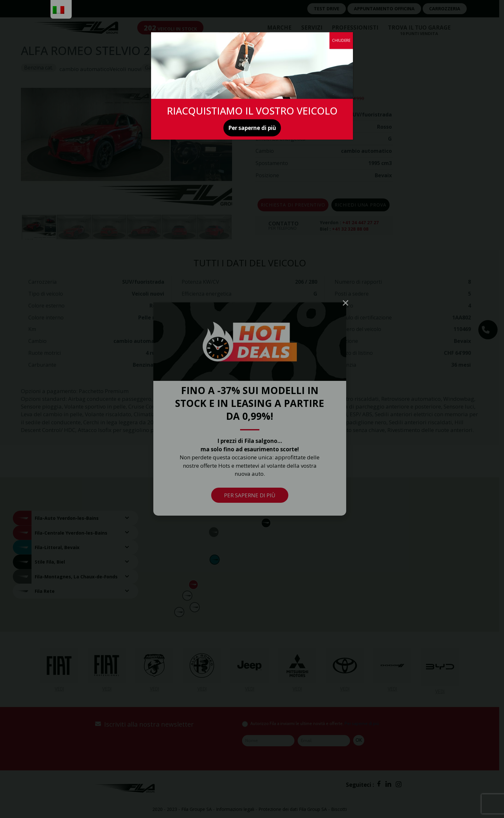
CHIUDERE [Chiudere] (341, 40)
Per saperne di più (252, 128)
